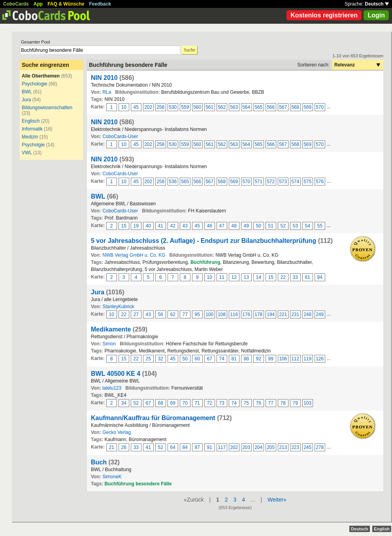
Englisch (31, 121)
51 (271, 226)
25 (148, 359)
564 (246, 107)
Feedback (100, 4)
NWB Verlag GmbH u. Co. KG (134, 255)
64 (173, 447)
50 (259, 226)
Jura (26, 100)
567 (283, 107)
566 (271, 107)
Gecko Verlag (117, 432)
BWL (27, 92)
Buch (99, 462)
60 (197, 359)
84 (185, 447)
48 (234, 226)
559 (185, 107)
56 (161, 314)
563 (234, 107)
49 (246, 226)
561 (209, 107)
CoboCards (16, 4)
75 (246, 403)
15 (124, 226)
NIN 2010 (104, 78)
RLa (107, 92)
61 (308, 277)
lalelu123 (112, 388)
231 (295, 314)
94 (320, 277)
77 (185, 314)
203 (246, 447)
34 (124, 403)
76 (259, 403)
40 (148, 226)
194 (271, 314)
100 (209, 314)
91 (210, 447)
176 (246, 314)
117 (222, 447)
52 (283, 226)
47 (222, 226)
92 (259, 359)
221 (283, 314)
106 (283, 359)
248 (307, 314)
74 (222, 359)
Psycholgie (33, 145)
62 (173, 314)
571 (258, 182)
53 (295, 226)
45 (136, 107)
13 (246, 277)
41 (161, 226)
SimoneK (112, 477)
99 (271, 359)
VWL (27, 153)
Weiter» (277, 500)
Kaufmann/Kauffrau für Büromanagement (153, 418)
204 (258, 447)
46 (210, 226)
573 (283, 182)
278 (320, 447)
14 (259, 277)
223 (295, 447)
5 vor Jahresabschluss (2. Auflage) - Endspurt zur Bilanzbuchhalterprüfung (204, 241)
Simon (109, 344)
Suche (189, 50)
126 (320, 359)
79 (295, 403)
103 (307, 403)
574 (295, 182)
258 (160, 107)
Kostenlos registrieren (324, 15)
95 (197, 314)
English (382, 529)
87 (197, 447)
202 (148, 107)
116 (234, 314)
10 (124, 107)
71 (197, 403)
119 (307, 359)
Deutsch (377, 4)
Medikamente (111, 329)
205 (271, 447)
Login (376, 15)
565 (258, 107)
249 (320, 314)
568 (295, 107)
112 (295, 359)
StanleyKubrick (118, 307)
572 (271, 182)
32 (161, 359)
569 (307, 107)
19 (136, 226)
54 (308, 226)
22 (283, 277)
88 (246, 359)
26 (124, 447)
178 (258, 314)
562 (222, 107)
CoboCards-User (120, 136)
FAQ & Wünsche (66, 4)
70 (185, 403)
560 (197, 107)
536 (173, 182)
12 (234, 277)
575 (307, 182)
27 (136, 314)
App (38, 4)
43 (185, 226)
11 (222, 277)
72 (210, 403)
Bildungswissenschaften (47, 108)
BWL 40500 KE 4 (116, 374)
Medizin (30, 137)
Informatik (32, 129)
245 (307, 447)
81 (234, 359)
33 (295, 277)
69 (173, 403)
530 (173, 107)
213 (283, 447)
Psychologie (35, 84)
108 (222, 314)
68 (161, 403)
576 (320, 182)
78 (283, 403)
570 (320, 107)
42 (173, 226)
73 (222, 403)
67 (210, 359)
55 (320, 226)
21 (112, 447)
